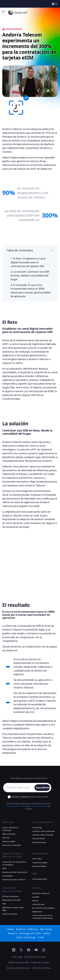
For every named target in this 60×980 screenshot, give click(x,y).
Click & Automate (40, 879)
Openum (6, 838)
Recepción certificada (11, 845)
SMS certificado (9, 834)
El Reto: (28, 262)
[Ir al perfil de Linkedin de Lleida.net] (14, 950)
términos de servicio (39, 806)
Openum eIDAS (9, 841)
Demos (35, 901)
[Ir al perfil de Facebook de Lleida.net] (29, 950)
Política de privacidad (18, 962)
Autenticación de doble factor (15, 872)
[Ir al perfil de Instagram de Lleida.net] (44, 950)
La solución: (30, 275)
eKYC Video (37, 859)
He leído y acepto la (30, 797)
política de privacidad (39, 797)
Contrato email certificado (44, 831)
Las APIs (36, 897)
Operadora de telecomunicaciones (12, 890)
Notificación (8, 822)
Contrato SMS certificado (43, 835)
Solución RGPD (39, 839)
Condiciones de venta (35, 957)
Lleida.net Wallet (39, 866)
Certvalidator (8, 876)
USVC (4, 868)
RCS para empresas (10, 896)
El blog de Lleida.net (41, 893)
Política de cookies (40, 962)
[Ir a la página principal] (18, 12)
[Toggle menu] (3, 12)
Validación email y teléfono (14, 880)
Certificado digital (40, 863)
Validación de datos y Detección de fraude (13, 855)
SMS (4, 904)
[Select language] (55, 4)
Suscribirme (43, 788)
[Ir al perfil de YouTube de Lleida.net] (36, 950)
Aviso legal (17, 957)
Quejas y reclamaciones (18, 968)
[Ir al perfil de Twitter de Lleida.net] (21, 950)
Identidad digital (40, 854)
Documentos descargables (44, 908)
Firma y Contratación (43, 822)
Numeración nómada (11, 900)
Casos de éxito (38, 904)
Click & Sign (37, 828)
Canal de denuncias (41, 968)
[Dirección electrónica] (20, 788)
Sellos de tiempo (39, 842)
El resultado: (31, 291)
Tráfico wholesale (10, 914)
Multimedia (37, 912)
